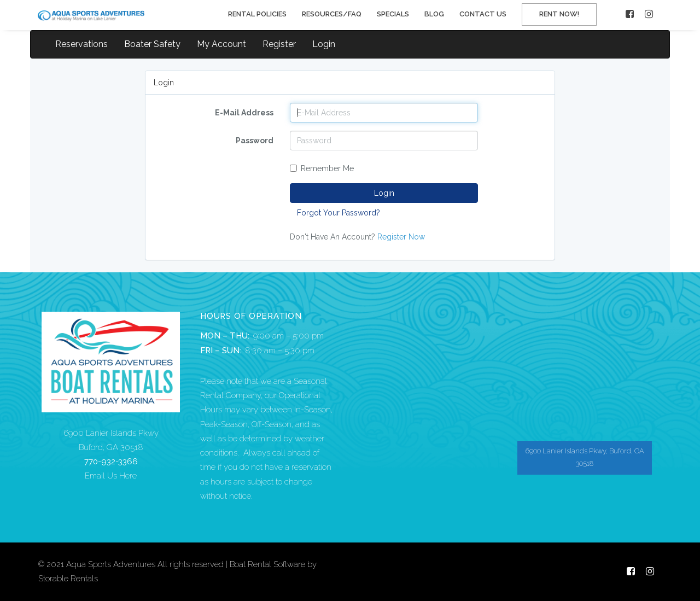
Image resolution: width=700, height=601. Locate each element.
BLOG (434, 14)
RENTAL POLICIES (257, 14)
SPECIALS (393, 14)
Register (279, 44)
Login (324, 44)
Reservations (81, 44)
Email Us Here (111, 476)
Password (255, 141)
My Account (221, 44)
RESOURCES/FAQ (332, 14)
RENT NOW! (559, 14)
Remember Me (322, 168)
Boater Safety (152, 44)
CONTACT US (483, 14)
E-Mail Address (244, 113)
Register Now (401, 237)
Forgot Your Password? (339, 213)
